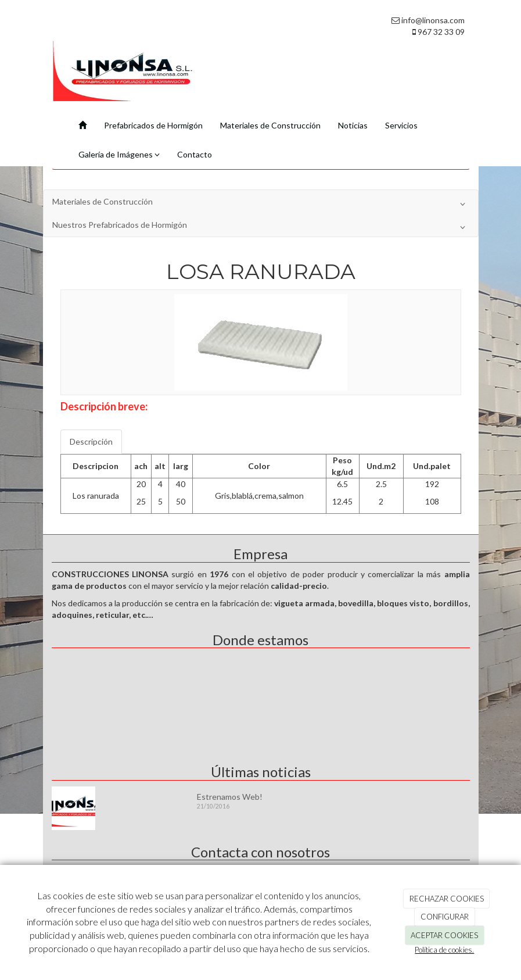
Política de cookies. (444, 950)
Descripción (91, 441)
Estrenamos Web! (230, 797)
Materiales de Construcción (270, 125)
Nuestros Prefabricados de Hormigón (261, 227)
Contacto (195, 154)
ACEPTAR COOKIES (444, 935)
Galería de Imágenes (119, 154)
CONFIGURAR (445, 917)
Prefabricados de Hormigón (153, 125)
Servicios (401, 125)
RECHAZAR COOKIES (447, 899)
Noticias (353, 125)
